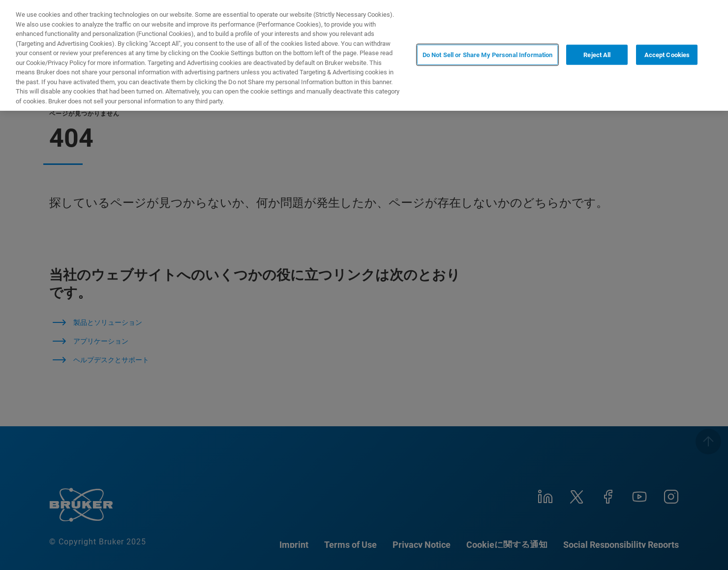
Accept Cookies (667, 54)
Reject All (597, 54)
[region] (364, 55)
